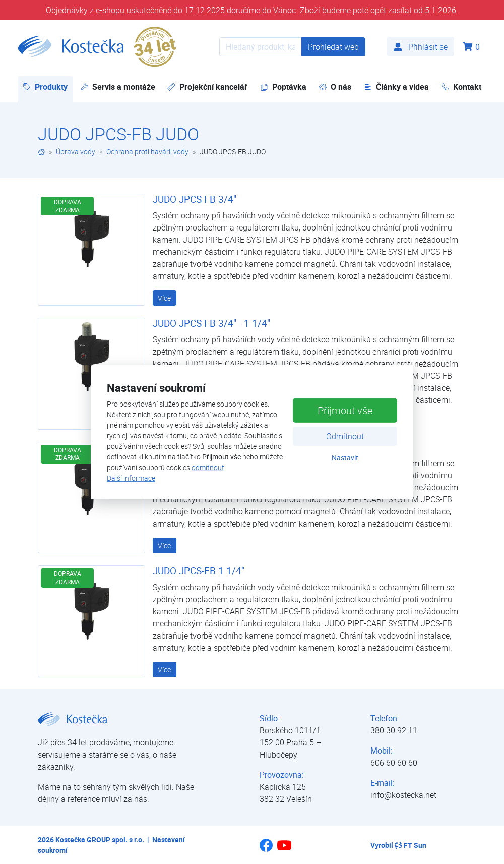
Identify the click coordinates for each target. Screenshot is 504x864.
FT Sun (411, 845)
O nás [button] (335, 87)
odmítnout (208, 467)
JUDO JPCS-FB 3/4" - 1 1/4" (211, 323)
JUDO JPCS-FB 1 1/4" (199, 571)
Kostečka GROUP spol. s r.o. (100, 840)
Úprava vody (76, 152)
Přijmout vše (345, 410)
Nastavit (345, 458)
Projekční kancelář (207, 87)
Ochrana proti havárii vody (147, 152)
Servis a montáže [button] (118, 87)
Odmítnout (345, 436)
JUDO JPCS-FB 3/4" (195, 199)
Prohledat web (333, 47)
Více (164, 298)
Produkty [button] (48, 87)
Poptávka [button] (283, 87)
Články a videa (396, 87)
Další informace (131, 478)
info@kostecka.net (403, 795)
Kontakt (461, 87)
